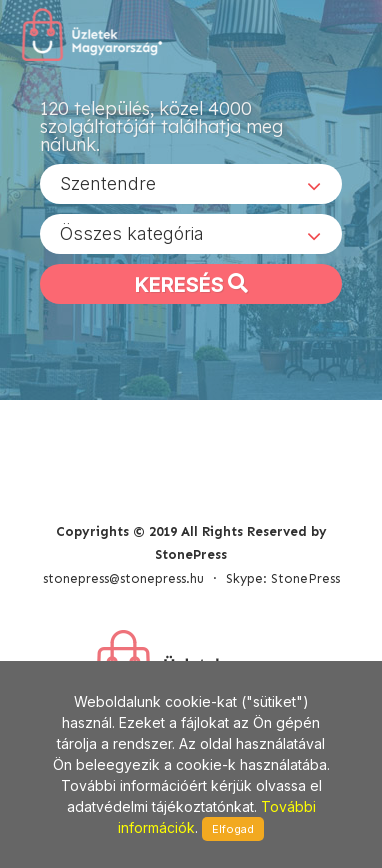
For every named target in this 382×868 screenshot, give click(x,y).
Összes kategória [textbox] (132, 233)
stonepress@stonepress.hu (123, 578)
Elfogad (233, 829)
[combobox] (191, 184)
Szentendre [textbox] (108, 183)
